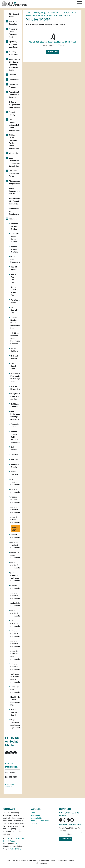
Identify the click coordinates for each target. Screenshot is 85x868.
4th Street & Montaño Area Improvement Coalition (15, 338)
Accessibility (37, 818)
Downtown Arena (15, 301)
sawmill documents (15, 536)
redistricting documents (15, 604)
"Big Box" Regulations (15, 388)
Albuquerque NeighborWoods (14, 182)
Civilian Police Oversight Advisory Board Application (14, 142)
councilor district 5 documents (15, 545)
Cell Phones (14, 448)
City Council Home (14, 15)
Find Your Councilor (13, 23)
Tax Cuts (14, 455)
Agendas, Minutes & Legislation (13, 44)
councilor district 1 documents (15, 510)
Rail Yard (14, 459)
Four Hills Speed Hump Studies (15, 238)
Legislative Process (13, 86)
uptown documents (15, 587)
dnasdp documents (15, 491)
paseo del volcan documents (40, 15)
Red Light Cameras (15, 405)
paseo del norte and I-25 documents (15, 655)
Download (52, 52)
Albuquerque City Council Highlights (15, 201)
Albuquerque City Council (47, 13)
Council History (12, 114)
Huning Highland (14, 350)
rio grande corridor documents (15, 555)
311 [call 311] (9, 838)
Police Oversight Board (15, 712)
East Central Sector (14, 310)
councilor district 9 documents (15, 634)
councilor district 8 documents (15, 644)
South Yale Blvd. (15, 473)
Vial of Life (13, 153)
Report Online (9, 841)
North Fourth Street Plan (13, 291)
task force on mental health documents (15, 678)
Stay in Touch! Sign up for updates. (70, 829)
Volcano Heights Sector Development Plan (15, 323)
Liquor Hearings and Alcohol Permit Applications (14, 125)
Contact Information (11, 765)
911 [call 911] (16, 844)
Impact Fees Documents (15, 259)
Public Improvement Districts (15, 191)
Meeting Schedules (13, 53)
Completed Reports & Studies (15, 396)
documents (69, 13)
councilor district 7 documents (15, 667)
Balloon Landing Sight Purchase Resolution (15, 437)
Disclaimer (36, 815)
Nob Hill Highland (14, 268)
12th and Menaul (14, 357)
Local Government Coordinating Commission (14, 162)
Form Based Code (13, 366)
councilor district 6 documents (15, 623)
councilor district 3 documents (15, 565)
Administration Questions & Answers (14, 95)
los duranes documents (15, 482)
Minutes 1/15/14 (15, 529)
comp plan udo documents (15, 689)
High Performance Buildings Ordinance (15, 415)
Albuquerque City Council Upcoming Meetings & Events (14, 65)
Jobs (33, 813)
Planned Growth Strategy (14, 249)
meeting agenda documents (15, 500)
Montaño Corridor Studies (14, 226)
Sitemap (35, 823)
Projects (12, 75)
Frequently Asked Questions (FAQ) (14, 33)
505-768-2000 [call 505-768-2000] (19, 838)
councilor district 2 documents (15, 613)
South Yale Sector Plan (13, 278)
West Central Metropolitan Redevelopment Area (15, 377)
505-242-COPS (15, 849)
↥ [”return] (80, 805)
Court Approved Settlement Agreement (15, 724)
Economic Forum (15, 426)
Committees (14, 80)
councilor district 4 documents (15, 596)
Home (28, 13)
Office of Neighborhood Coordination (15, 105)
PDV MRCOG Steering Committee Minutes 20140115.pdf (52, 42)
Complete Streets (15, 466)
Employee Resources (40, 821)
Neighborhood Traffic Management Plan (15, 701)
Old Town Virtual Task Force (14, 173)
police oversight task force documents (15, 577)
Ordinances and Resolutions (14, 211)
